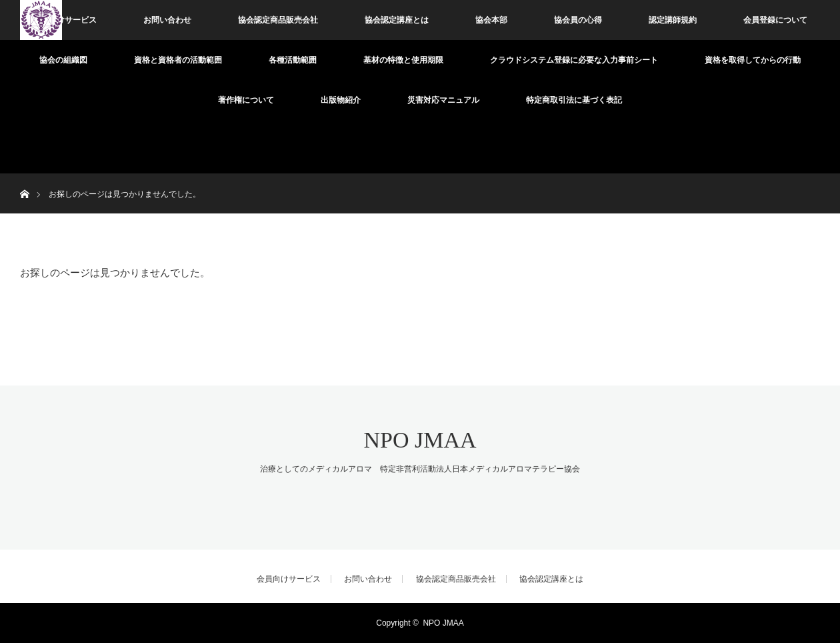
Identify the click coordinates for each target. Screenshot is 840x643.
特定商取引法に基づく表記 (574, 100)
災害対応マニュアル (443, 100)
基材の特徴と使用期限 (403, 60)
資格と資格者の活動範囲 (178, 60)
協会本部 (491, 20)
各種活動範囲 (293, 60)
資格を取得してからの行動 (753, 60)
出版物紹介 (341, 100)
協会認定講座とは (397, 20)
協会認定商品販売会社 (278, 20)
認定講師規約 (673, 20)
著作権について (246, 100)
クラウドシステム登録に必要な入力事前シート (574, 60)
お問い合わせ (167, 20)
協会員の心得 (578, 20)
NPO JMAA (420, 440)
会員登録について (775, 20)
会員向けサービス (65, 20)
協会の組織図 (63, 60)
